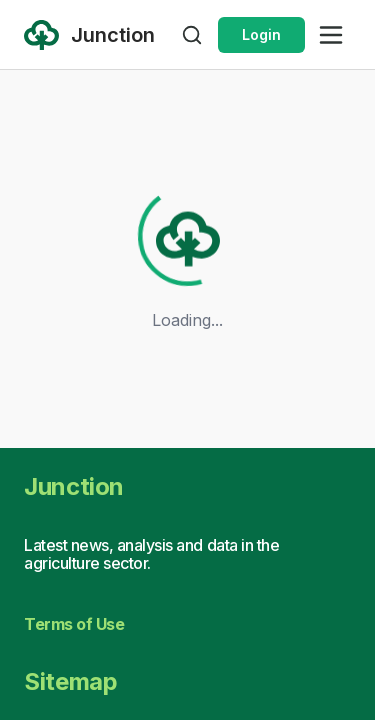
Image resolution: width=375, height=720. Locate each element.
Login (261, 34)
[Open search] (192, 35)
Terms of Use (74, 624)
